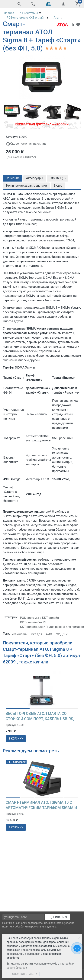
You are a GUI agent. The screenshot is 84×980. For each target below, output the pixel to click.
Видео (58, 186)
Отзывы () (58, 178)
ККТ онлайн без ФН (34, 622)
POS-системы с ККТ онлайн (39, 618)
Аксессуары (35, 178)
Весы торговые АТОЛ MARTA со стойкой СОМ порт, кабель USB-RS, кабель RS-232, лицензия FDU (40, 719)
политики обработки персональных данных (29, 927)
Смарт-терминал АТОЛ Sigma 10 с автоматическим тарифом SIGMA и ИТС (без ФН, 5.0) (41, 808)
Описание (13, 178)
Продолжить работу (23, 974)
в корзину (16, 738)
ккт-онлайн (20, 634)
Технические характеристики (26, 186)
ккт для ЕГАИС (42, 634)
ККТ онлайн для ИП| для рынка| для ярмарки (52, 627)
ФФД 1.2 (62, 634)
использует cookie (30, 938)
